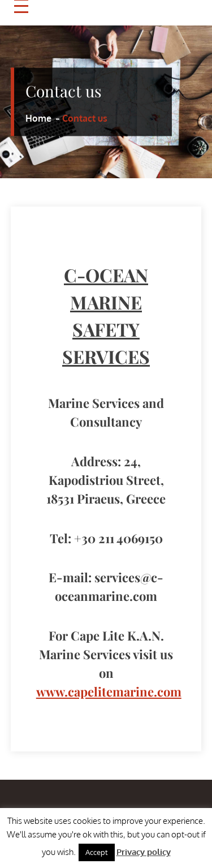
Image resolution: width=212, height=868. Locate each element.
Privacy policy (144, 852)
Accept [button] (97, 852)
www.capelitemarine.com (109, 691)
